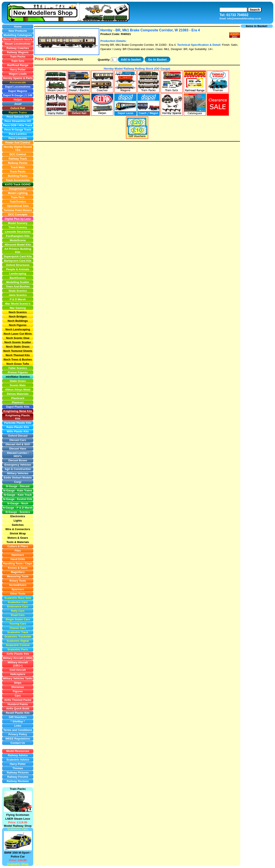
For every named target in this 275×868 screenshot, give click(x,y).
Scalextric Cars (18, 829)
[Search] (233, 10)
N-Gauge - (10, 508)
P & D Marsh (25, 508)
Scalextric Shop (18, 864)
